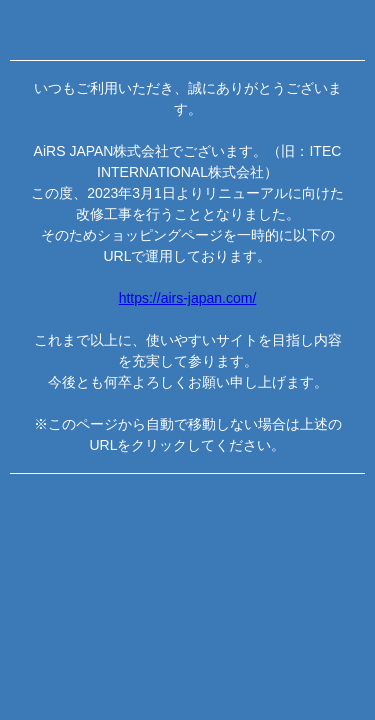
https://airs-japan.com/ (188, 298)
